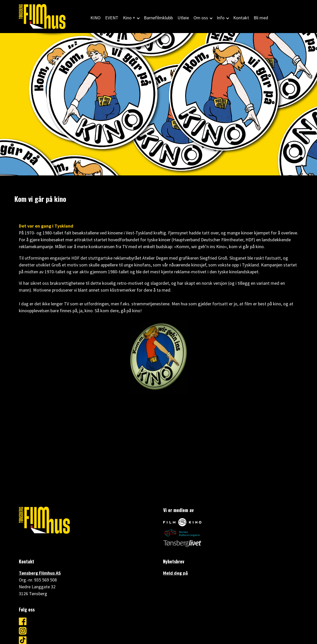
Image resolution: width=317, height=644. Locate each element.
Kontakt (241, 18)
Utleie (183, 18)
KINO (95, 18)
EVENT (112, 18)
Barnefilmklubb (158, 18)
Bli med (261, 18)
